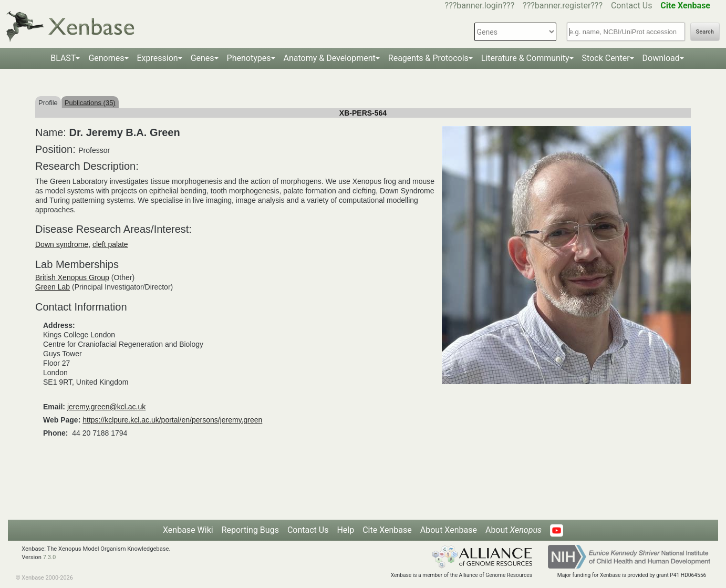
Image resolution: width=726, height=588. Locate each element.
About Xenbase (449, 530)
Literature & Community (525, 58)
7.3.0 (50, 557)
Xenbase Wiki (188, 530)
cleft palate (110, 244)
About (514, 530)
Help (345, 530)
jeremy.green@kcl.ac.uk (106, 407)
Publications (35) (90, 103)
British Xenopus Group (72, 277)
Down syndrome (62, 244)
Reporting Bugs (250, 530)
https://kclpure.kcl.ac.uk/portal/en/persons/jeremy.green (172, 420)
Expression (158, 58)
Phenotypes (249, 58)
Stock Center (606, 58)
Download (661, 58)
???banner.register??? (563, 6)
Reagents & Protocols (428, 58)
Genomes (106, 58)
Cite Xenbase (387, 530)
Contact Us (632, 6)
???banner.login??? (480, 6)
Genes (203, 58)
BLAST (63, 58)
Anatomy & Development (330, 58)
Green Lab (53, 287)
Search (705, 32)
